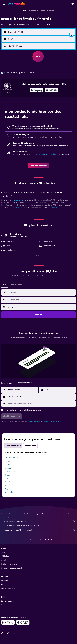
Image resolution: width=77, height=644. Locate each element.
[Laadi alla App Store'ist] (52, 91)
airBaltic (8, 468)
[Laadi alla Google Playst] (37, 91)
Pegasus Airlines (11, 489)
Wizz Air (8, 482)
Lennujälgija (18, 200)
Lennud (27, 540)
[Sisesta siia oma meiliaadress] (41, 404)
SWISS (7, 485)
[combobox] (8, 25)
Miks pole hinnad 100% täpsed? (40, 530)
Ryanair (8, 475)
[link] (39, 166)
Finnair (7, 461)
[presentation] (52, 90)
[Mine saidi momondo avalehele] (17, 4)
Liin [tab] (5, 285)
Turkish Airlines (10, 472)
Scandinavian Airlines (13, 458)
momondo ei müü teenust (40, 521)
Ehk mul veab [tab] (30, 446)
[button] (4, 4)
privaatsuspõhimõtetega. (51, 421)
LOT (6, 478)
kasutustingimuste (34, 421)
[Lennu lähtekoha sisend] (41, 32)
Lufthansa (8, 465)
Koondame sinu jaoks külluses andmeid (40, 526)
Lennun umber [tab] (16, 285)
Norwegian (9, 492)
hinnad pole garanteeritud (60, 514)
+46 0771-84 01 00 (55, 208)
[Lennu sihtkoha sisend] (41, 39)
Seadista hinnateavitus (47, 154)
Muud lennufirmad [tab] (13, 446)
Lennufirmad (37, 540)
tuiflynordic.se (14, 208)
